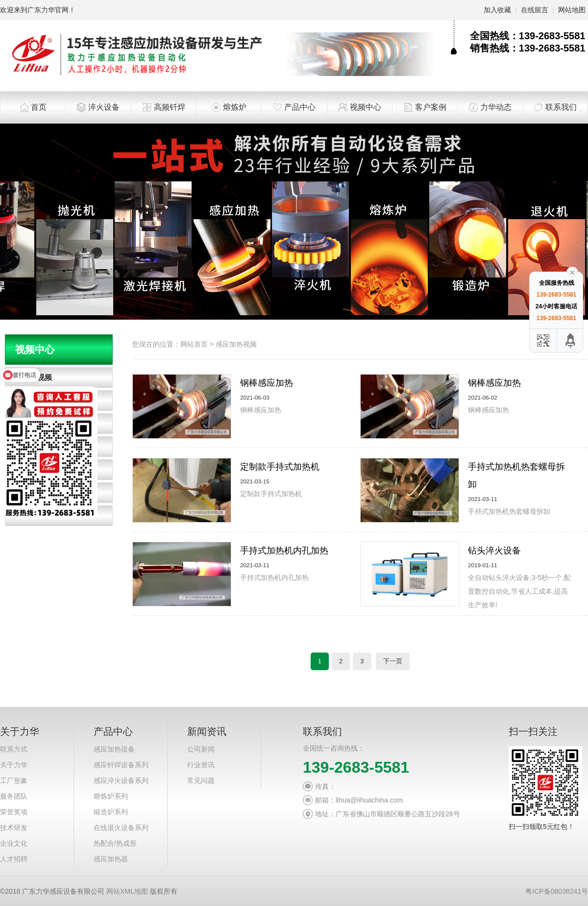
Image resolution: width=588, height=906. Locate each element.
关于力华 (14, 765)
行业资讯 (201, 765)
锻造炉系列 (111, 812)
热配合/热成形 (115, 843)
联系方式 (14, 749)
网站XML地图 (127, 891)
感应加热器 (111, 859)
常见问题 (201, 780)
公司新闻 (201, 749)
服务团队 (14, 796)
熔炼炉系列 (111, 796)
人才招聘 (14, 859)
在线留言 (535, 10)
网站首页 (194, 344)
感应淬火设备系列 (121, 780)
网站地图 (572, 10)
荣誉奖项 (14, 812)
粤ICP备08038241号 (557, 891)
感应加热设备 (114, 749)
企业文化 (14, 843)
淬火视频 (37, 377)
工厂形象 (14, 780)
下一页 (393, 661)
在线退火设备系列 (121, 828)
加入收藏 (497, 10)
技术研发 (14, 828)
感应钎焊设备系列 (121, 765)
